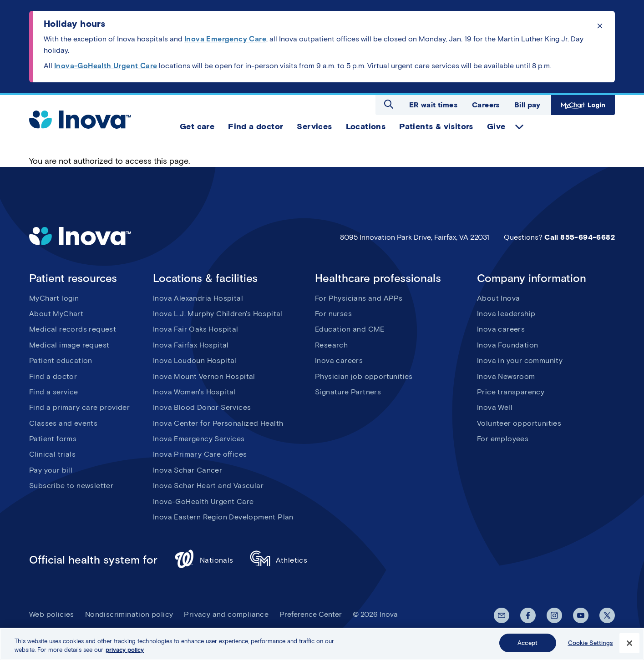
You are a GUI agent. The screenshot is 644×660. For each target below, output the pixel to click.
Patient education (61, 360)
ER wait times (433, 105)
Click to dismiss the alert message (600, 26)
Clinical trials (52, 454)
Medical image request (69, 345)
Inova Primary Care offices (200, 454)
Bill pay (527, 105)
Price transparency (511, 392)
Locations (366, 126)
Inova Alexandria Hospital (198, 298)
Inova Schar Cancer (188, 470)
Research (331, 345)
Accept (527, 646)
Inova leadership (506, 314)
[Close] (629, 645)
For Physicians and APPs (359, 298)
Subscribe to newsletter (71, 486)
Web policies (52, 614)
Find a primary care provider (79, 407)
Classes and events (63, 423)
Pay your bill (51, 470)
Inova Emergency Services (199, 439)
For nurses (333, 314)
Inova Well (495, 407)
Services (314, 126)
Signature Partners (348, 392)
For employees (503, 439)
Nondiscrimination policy (129, 614)
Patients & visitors (436, 126)
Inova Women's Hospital (194, 392)
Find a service (54, 392)
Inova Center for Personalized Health (218, 423)
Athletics (279, 560)
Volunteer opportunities (519, 423)
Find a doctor (256, 126)
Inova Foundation (507, 345)
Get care (197, 126)
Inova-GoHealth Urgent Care (203, 501)
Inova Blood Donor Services (202, 407)
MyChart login (54, 298)
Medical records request (73, 329)
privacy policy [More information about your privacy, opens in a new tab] (125, 652)
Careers (486, 105)
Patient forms (53, 439)
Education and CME (350, 329)
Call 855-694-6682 (580, 237)
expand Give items (519, 127)
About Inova (498, 298)
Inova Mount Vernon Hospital (204, 376)
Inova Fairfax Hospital (191, 345)
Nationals (204, 560)
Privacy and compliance (226, 614)
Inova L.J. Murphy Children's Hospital (218, 314)
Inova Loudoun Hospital (195, 360)
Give (496, 126)
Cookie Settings (591, 646)
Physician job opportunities (364, 376)
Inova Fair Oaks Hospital (196, 329)
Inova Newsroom (506, 376)
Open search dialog (389, 104)
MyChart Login (583, 105)
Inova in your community (520, 360)
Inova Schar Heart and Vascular (208, 486)
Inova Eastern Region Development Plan (223, 517)
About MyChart (56, 314)
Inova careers (339, 360)
